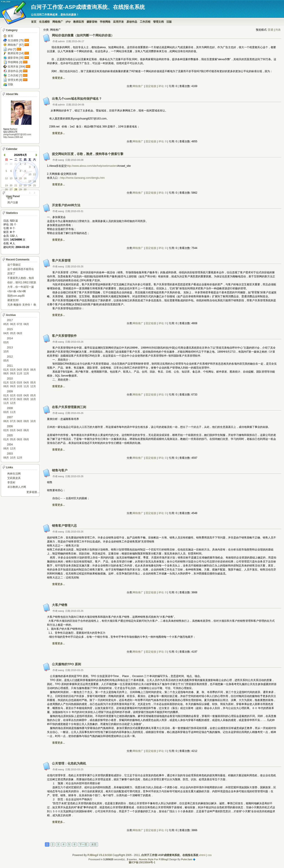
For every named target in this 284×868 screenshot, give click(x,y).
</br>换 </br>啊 (17, 291)
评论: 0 (163, 86)
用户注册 (13, 203)
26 (6, 189)
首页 (34, 22)
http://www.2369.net (13, 137)
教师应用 (79, 22)
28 (16, 189)
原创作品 (132, 22)
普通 (270, 30)
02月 (13, 383)
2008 (10, 408)
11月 (20, 373)
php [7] (12, 49)
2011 (10, 366)
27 (11, 189)
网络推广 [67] (16, 45)
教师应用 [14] (16, 53)
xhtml (202, 855)
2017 (10, 320)
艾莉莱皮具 (14, 478)
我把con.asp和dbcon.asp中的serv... (20, 296)
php (68, 22)
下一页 (83, 844)
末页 (94, 844)
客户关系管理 (61, 260)
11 (34, 174)
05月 (6, 324)
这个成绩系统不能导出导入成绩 (21, 269)
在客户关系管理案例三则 (69, 407)
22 (20, 185)
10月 (6, 352)
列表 (278, 30)
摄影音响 (92, 22)
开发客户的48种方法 (66, 205)
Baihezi (13, 129)
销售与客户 (60, 470)
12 (6, 178)
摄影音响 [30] (16, 58)
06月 (13, 324)
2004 (10, 445)
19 (6, 185)
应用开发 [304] (16, 67)
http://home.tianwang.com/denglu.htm (83, 178)
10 (30, 174)
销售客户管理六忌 (64, 526)
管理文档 (158, 22)
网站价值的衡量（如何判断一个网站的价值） (83, 35)
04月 (6, 333)
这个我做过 (14, 265)
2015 (10, 329)
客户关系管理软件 (64, 336)
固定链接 (151, 86)
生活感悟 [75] (16, 40)
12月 (26, 373)
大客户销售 (60, 605)
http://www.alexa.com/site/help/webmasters (92, 166)
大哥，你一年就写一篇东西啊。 (21, 287)
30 (11, 164)
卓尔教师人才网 (17, 487)
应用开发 (118, 22)
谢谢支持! (13, 300)
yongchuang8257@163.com (17, 134)
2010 (10, 379)
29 (6, 164)
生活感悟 (44, 22)
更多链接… (33, 492)
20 (11, 185)
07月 (20, 324)
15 (20, 178)
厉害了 (11, 274)
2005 (10, 435)
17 (30, 181)
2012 (10, 357)
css (210, 855)
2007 (10, 417)
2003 (10, 454)
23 (25, 185)
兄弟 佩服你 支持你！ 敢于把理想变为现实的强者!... (22, 305)
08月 (26, 324)
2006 (10, 426)
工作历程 (145, 22)
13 (11, 178)
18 (34, 181)
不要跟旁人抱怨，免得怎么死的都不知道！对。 (21, 278)
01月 (6, 370)
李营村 (11, 483)
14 (16, 178)
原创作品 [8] (15, 71)
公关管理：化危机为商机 (69, 763)
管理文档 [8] (15, 80)
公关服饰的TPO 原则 (66, 664)
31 (16, 164)
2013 (10, 348)
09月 (13, 373)
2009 (10, 391)
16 (25, 178)
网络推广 (58, 22)
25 (34, 185)
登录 (10, 198)
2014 (10, 338)
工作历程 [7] (15, 75)
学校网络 (105, 22)
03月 (6, 342)
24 (30, 185)
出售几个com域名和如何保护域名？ (77, 99)
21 (16, 185)
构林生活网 (14, 474)
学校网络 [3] (15, 62)
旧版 (169, 22)
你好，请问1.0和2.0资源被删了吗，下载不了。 (22, 283)
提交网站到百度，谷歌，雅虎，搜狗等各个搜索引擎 (88, 154)
